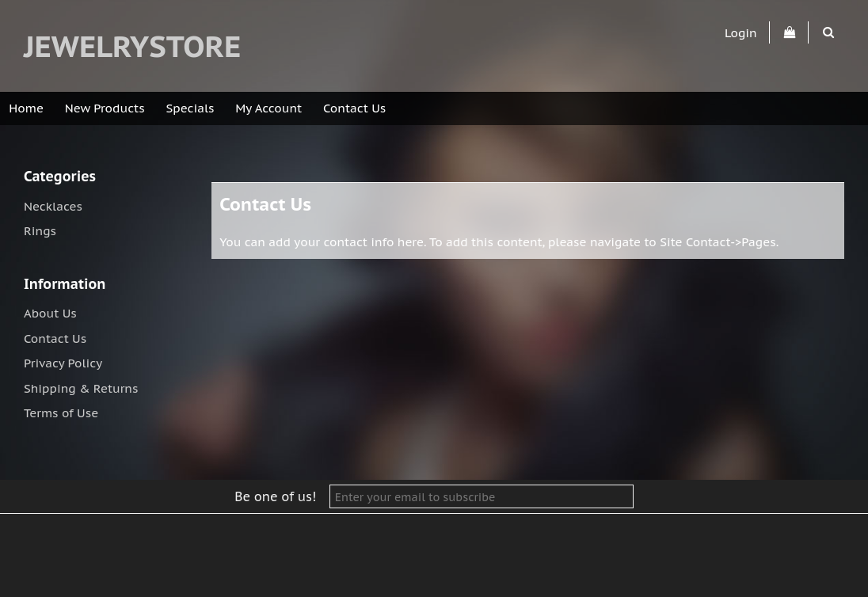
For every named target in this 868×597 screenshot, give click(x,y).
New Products (105, 108)
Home (26, 108)
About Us (50, 313)
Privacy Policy (63, 363)
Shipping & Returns (81, 388)
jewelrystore (132, 46)
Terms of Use (61, 413)
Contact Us (354, 108)
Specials (190, 108)
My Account (268, 108)
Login (741, 32)
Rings (40, 231)
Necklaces (53, 206)
